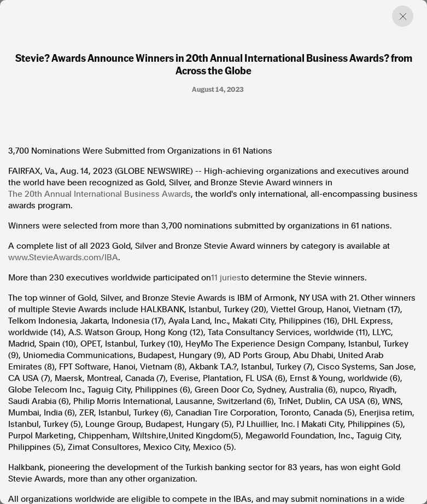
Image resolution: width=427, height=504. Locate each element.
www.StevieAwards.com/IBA (63, 257)
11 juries (226, 278)
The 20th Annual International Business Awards (100, 194)
